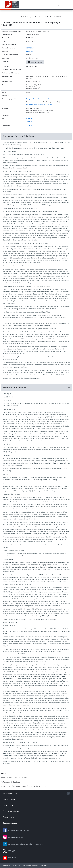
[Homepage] (2, 17)
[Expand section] (68, 793)
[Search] (58, 5)
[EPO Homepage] (12, 5)
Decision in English (35, 62)
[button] (36, 136)
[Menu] (63, 5)
